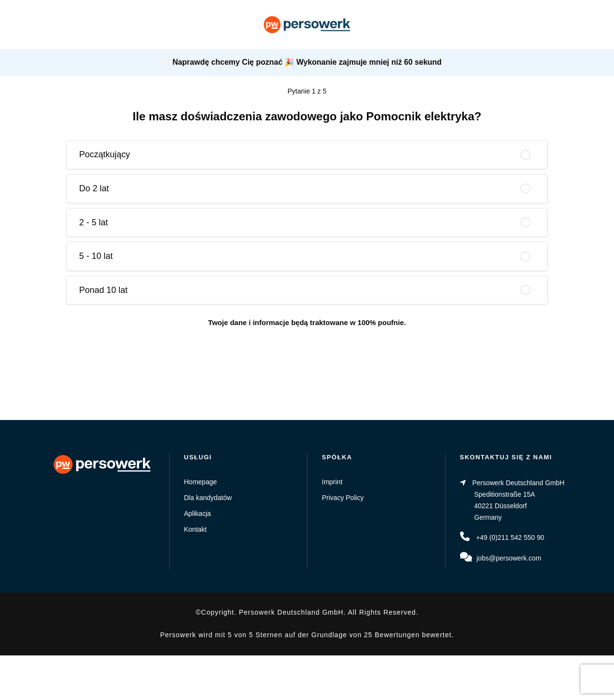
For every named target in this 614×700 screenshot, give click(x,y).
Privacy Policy (343, 498)
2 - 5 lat (94, 222)
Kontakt (195, 529)
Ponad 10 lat (103, 290)
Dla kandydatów (208, 498)
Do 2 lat (94, 188)
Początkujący (105, 154)
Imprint (332, 482)
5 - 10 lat (96, 256)
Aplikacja (198, 513)
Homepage (201, 482)
